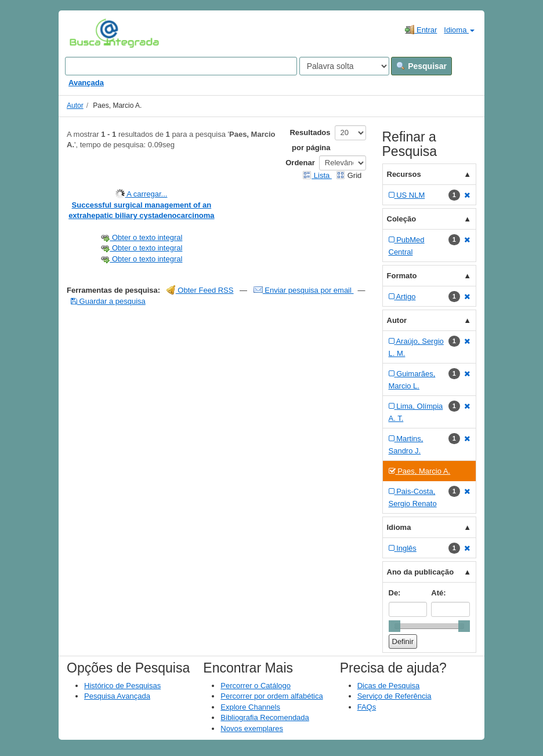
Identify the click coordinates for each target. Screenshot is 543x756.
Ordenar (300, 163)
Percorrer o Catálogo (256, 686)
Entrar (421, 30)
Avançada (86, 83)
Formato (402, 276)
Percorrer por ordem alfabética (271, 696)
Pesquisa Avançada (117, 696)
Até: (438, 593)
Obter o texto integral (141, 237)
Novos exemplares (252, 728)
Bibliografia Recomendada (265, 717)
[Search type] (344, 66)
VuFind (87, 33)
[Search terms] (181, 66)
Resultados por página (310, 140)
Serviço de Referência (394, 696)
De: (395, 593)
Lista (317, 175)
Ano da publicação (421, 572)
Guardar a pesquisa (108, 301)
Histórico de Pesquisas (122, 686)
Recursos (404, 174)
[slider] (394, 626)
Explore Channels (250, 707)
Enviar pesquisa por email (304, 290)
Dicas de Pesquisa (389, 686)
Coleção (402, 219)
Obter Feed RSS (200, 290)
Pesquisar (421, 66)
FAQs (367, 707)
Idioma (459, 30)
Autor (75, 106)
